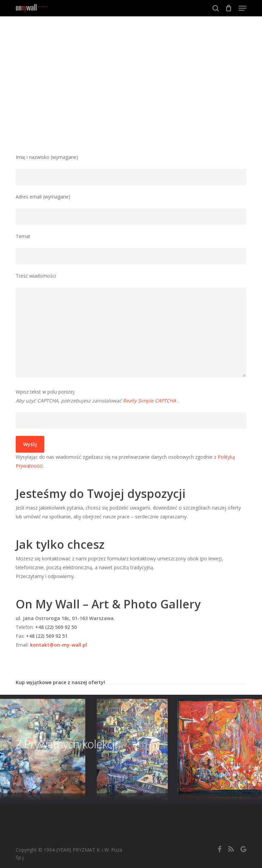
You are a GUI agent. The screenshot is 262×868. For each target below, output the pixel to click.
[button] (243, 8)
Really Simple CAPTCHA (149, 401)
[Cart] (229, 8)
